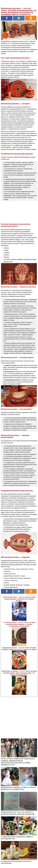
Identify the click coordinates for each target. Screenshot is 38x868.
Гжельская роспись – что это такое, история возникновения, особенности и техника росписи (19, 599)
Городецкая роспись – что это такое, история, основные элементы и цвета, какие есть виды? (19, 649)
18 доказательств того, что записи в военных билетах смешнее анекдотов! (18, 813)
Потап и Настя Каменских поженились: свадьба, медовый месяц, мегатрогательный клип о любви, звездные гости (18, 762)
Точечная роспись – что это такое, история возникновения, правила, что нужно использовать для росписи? (19, 624)
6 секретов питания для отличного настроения (16, 862)
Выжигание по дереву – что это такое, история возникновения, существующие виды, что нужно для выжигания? (19, 673)
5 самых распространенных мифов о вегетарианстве (17, 838)
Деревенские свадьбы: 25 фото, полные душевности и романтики (18, 788)
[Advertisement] (19, 716)
